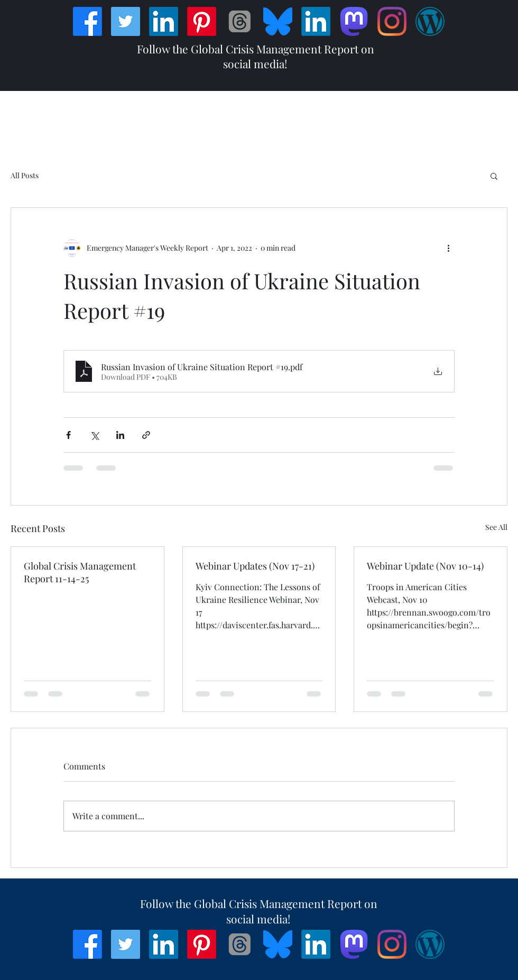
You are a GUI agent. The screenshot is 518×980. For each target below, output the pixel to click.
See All (496, 527)
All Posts (25, 175)
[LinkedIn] (164, 21)
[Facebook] (87, 21)
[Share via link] (146, 435)
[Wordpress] (430, 21)
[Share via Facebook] (68, 435)
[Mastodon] (354, 21)
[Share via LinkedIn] (120, 435)
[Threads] (240, 21)
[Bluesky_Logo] (278, 21)
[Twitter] (126, 21)
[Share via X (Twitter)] (94, 435)
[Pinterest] (202, 21)
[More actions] (448, 248)
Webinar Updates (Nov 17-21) (255, 566)
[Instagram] (392, 21)
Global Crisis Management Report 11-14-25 (80, 572)
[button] (494, 176)
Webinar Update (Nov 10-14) (425, 566)
